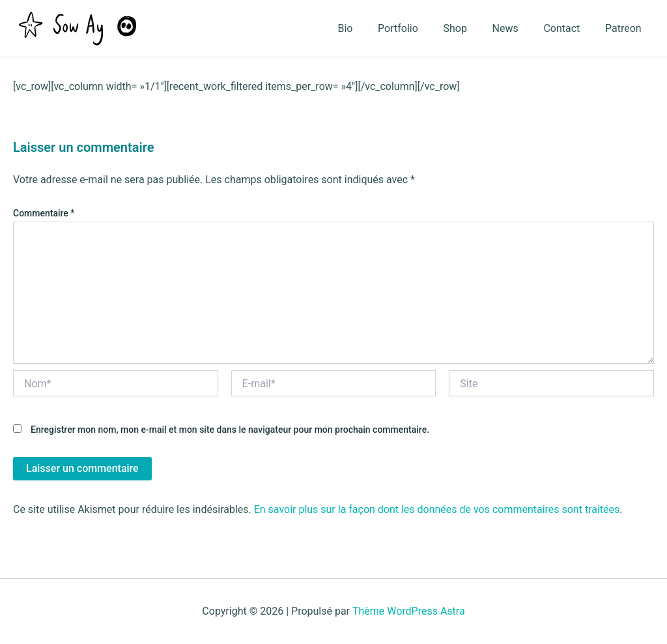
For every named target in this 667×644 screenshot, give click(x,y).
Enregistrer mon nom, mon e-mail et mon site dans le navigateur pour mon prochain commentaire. (230, 430)
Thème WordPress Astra (409, 611)
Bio (369, 28)
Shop (470, 28)
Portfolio (418, 28)
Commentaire (44, 213)
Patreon (625, 28)
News (516, 28)
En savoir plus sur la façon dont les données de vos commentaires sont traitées (437, 509)
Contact (568, 28)
